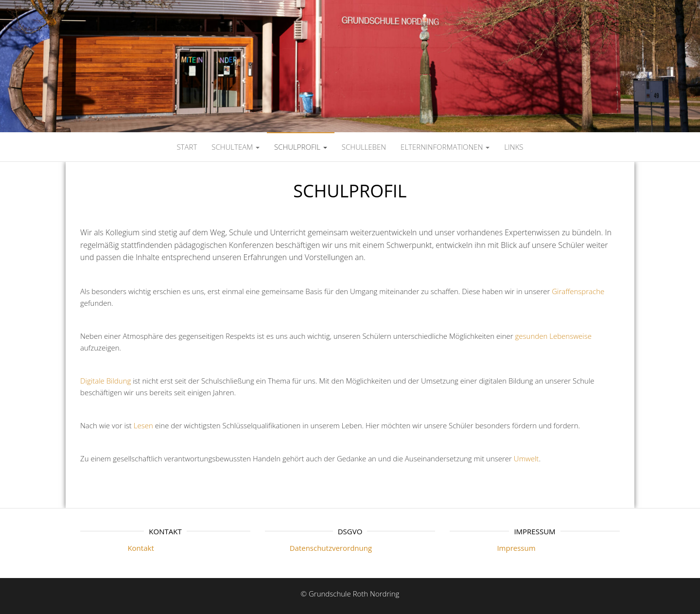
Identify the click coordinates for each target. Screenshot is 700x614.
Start (187, 147)
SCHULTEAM (236, 147)
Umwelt (526, 458)
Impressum (493, 548)
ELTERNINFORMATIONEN (445, 147)
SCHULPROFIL (301, 147)
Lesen (143, 425)
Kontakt (117, 548)
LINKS (514, 147)
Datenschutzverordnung (318, 548)
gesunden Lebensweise (553, 336)
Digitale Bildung (105, 381)
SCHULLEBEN (364, 147)
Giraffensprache (578, 291)
